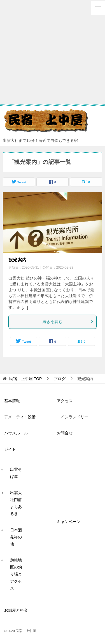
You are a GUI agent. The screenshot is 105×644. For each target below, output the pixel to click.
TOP (25, 379)
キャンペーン (69, 522)
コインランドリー (73, 417)
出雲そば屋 (16, 473)
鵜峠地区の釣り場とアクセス (16, 574)
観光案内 (18, 260)
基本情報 (12, 401)
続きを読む (68, 322)
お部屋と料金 (16, 610)
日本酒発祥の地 (16, 537)
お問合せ (65, 433)
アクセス (65, 401)
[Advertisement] (53, 52)
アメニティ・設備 (20, 417)
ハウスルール (16, 433)
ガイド (10, 449)
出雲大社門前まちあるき (16, 503)
